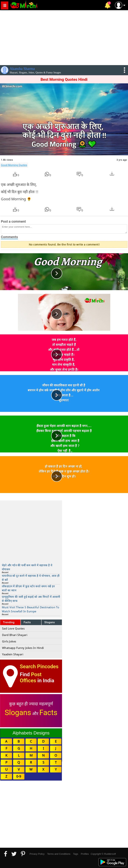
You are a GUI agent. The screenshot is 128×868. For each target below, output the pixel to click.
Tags (76, 854)
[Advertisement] (64, 37)
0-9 (19, 776)
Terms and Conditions (59, 854)
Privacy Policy (37, 854)
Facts (27, 622)
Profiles (85, 854)
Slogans (50, 622)
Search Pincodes (39, 666)
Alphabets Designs (31, 733)
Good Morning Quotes (14, 165)
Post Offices (31, 677)
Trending (9, 622)
